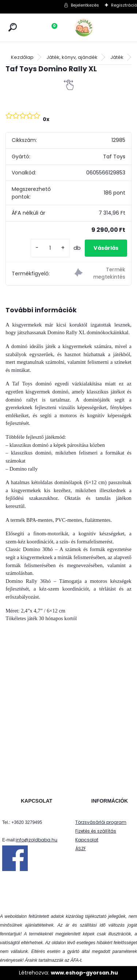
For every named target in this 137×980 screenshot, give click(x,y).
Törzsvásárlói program (101, 822)
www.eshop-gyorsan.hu (84, 973)
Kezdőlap (22, 57)
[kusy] (50, 248)
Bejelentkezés (85, 5)
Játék (117, 57)
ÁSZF (81, 849)
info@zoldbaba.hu (37, 840)
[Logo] (100, 28)
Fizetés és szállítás (96, 831)
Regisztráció (124, 5)
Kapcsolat (87, 840)
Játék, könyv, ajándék (72, 57)
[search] (13, 27)
